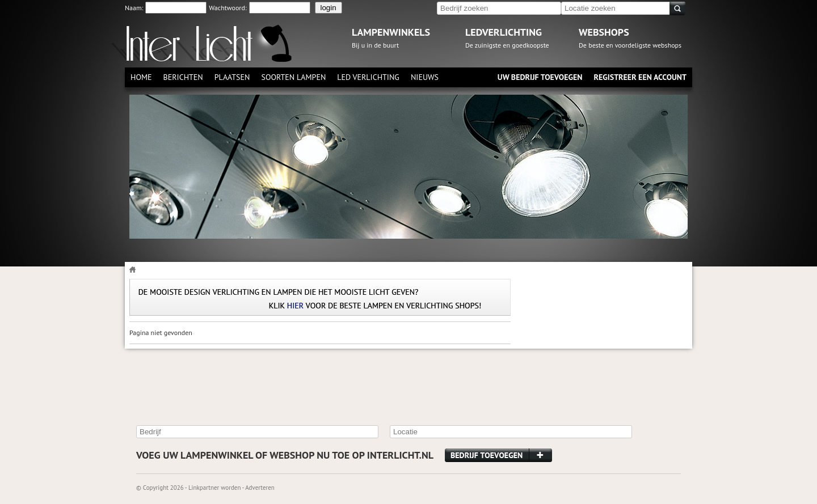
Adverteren (260, 488)
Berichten (183, 77)
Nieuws (425, 77)
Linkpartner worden (215, 488)
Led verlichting (368, 77)
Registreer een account (640, 77)
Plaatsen (232, 77)
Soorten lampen (293, 77)
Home (141, 77)
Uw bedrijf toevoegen (540, 77)
